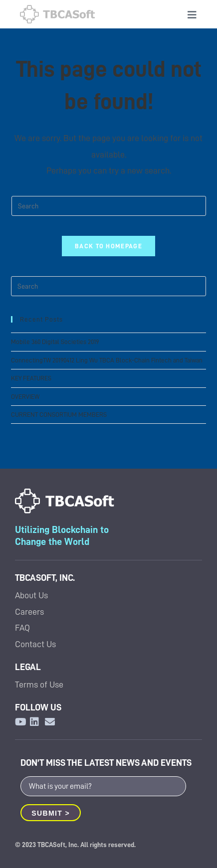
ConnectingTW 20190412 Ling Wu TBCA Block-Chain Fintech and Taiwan (107, 360)
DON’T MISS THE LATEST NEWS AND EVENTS (106, 763)
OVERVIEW (25, 397)
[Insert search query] (109, 206)
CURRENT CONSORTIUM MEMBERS (59, 415)
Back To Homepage (108, 246)
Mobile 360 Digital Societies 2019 (55, 342)
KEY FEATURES (31, 378)
